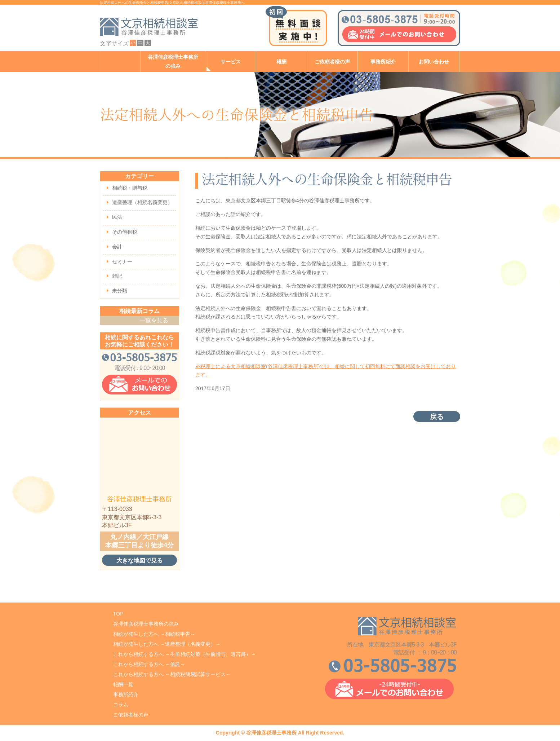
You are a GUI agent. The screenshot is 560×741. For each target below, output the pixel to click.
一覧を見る (154, 320)
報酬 (281, 62)
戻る (437, 417)
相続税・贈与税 (130, 188)
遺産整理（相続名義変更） (142, 202)
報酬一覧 (123, 684)
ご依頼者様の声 (332, 62)
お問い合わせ (434, 62)
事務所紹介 (383, 62)
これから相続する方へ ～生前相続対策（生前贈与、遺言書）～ (185, 654)
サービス (231, 62)
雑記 (117, 276)
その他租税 (125, 232)
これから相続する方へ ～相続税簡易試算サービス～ (172, 674)
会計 (117, 247)
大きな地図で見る (139, 560)
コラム (121, 705)
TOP (118, 614)
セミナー (122, 261)
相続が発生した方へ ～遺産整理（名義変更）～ (167, 644)
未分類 (120, 291)
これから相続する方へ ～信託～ (149, 664)
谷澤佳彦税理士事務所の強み (173, 62)
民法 (117, 217)
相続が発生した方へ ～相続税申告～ (154, 634)
